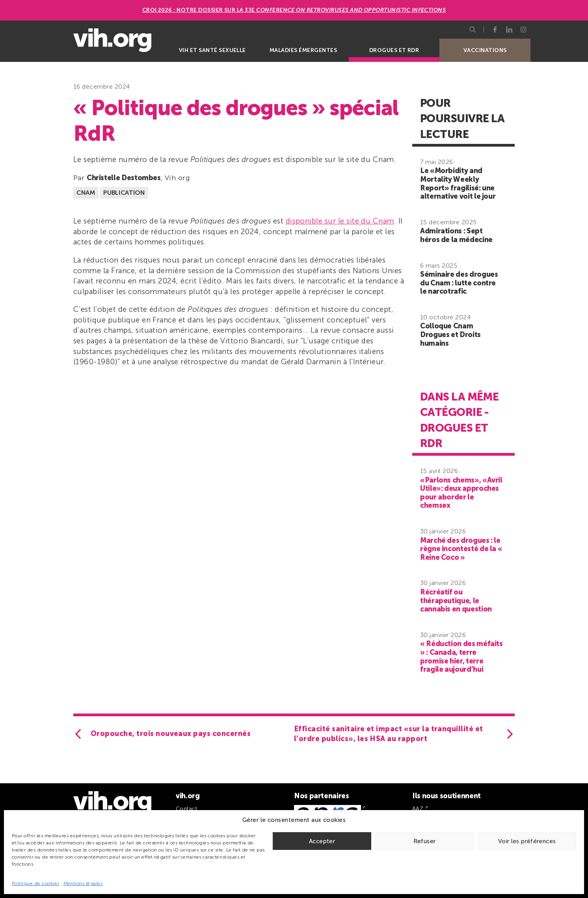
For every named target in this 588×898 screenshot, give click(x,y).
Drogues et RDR (394, 50)
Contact (186, 809)
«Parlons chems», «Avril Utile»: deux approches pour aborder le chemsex (461, 493)
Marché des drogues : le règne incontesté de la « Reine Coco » (461, 549)
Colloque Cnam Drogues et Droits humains (450, 334)
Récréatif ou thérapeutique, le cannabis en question (456, 601)
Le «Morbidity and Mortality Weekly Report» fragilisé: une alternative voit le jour (458, 184)
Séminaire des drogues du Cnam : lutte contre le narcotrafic (459, 283)
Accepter (322, 841)
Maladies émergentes (303, 50)
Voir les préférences (527, 841)
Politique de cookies (36, 883)
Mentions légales (83, 883)
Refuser (425, 841)
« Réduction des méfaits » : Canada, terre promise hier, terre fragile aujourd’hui (461, 657)
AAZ (418, 809)
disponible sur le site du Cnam (340, 221)
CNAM (86, 193)
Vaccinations (485, 50)
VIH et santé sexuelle (212, 50)
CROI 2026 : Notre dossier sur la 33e (294, 10)
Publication (124, 193)
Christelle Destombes (124, 178)
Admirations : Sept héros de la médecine (456, 235)
